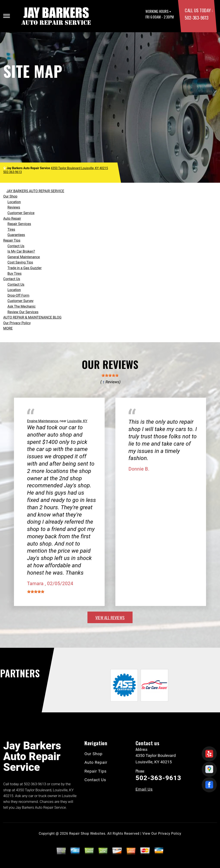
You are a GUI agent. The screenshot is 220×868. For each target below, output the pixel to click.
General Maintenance (24, 257)
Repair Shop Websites (87, 833)
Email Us (144, 789)
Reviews (14, 207)
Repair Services (19, 224)
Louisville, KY (77, 421)
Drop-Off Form (18, 295)
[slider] (110, 375)
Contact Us (16, 246)
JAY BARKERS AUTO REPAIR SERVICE (35, 191)
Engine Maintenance (43, 421)
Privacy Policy (170, 833)
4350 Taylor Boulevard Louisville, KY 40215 (79, 168)
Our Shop (10, 196)
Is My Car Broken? (21, 251)
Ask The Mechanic (22, 306)
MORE (8, 328)
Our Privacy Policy (17, 323)
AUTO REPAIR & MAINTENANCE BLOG (32, 317)
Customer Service (21, 213)
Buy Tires (15, 274)
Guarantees (16, 235)
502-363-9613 (196, 18)
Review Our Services (23, 312)
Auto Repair (12, 219)
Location (14, 202)
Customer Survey (21, 301)
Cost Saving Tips (20, 262)
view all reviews (110, 617)
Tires (11, 229)
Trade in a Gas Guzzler (25, 268)
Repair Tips (12, 240)
